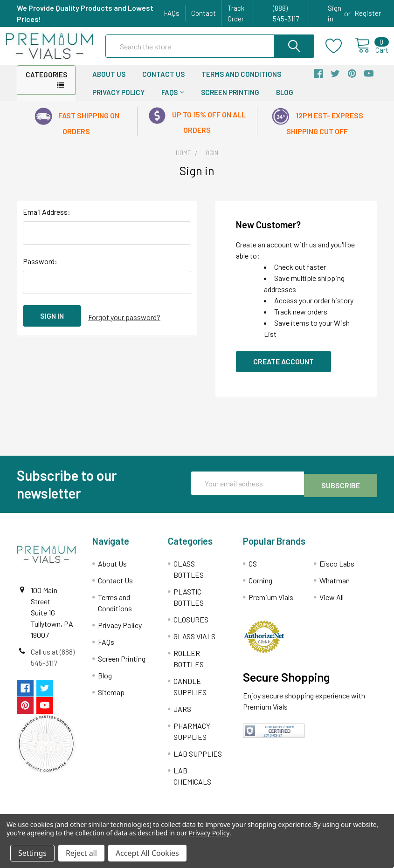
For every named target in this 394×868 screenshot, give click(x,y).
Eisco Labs (337, 572)
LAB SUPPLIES (198, 762)
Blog (285, 101)
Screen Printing (230, 101)
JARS (182, 717)
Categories (46, 83)
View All (332, 605)
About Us (109, 82)
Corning (260, 589)
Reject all (81, 853)
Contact (204, 13)
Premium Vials (271, 605)
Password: (40, 270)
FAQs (172, 13)
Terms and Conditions (241, 82)
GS (253, 572)
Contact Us (163, 82)
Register (368, 13)
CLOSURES (191, 628)
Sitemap (111, 701)
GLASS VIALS (194, 645)
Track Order (236, 13)
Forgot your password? (124, 324)
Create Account (283, 370)
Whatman (335, 589)
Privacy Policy (118, 101)
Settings (32, 853)
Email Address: (47, 220)
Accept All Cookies (147, 853)
